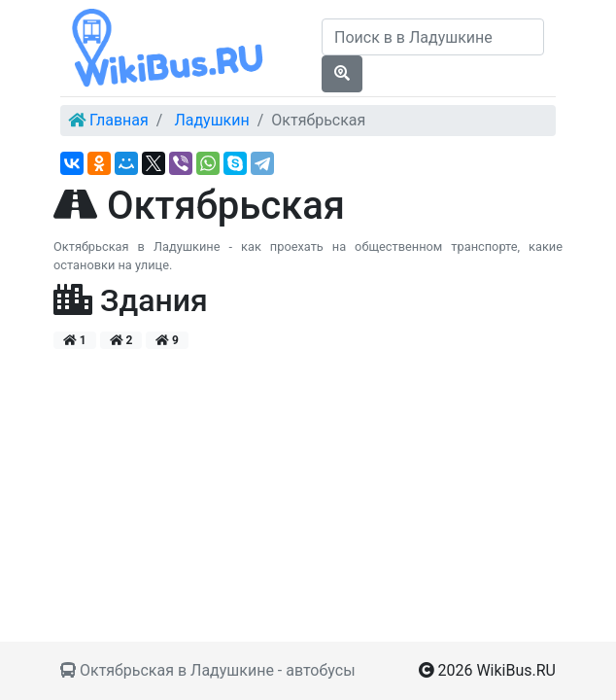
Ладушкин (211, 120)
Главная (119, 120)
